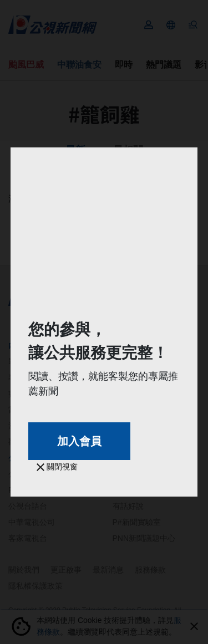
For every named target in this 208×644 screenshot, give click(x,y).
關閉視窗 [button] (57, 467)
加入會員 (79, 441)
